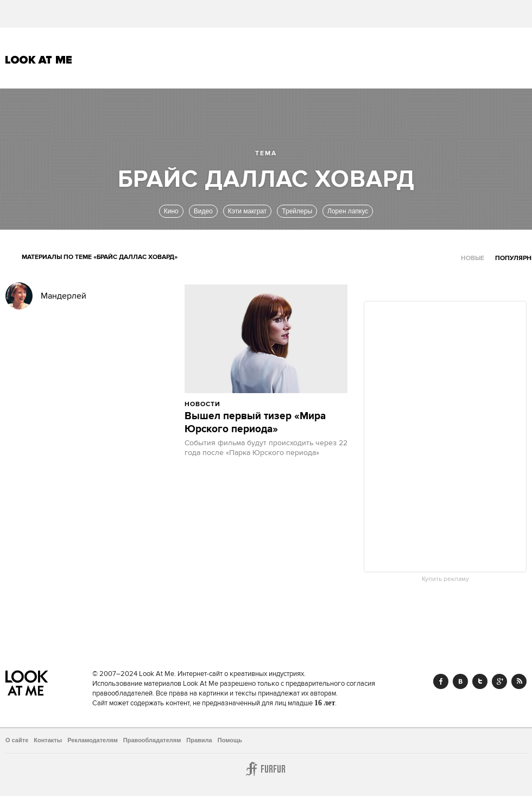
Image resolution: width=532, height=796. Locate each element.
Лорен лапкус (348, 211)
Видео (203, 211)
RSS (519, 681)
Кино (171, 211)
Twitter (480, 681)
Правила (199, 740)
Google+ (499, 681)
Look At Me (39, 60)
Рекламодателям (93, 740)
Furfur (266, 769)
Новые (473, 258)
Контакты (48, 740)
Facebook (441, 681)
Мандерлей (64, 296)
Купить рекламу (445, 579)
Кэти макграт (248, 211)
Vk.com (460, 681)
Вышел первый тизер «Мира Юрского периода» (255, 423)
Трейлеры (297, 211)
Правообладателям (152, 740)
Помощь (230, 740)
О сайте (17, 740)
